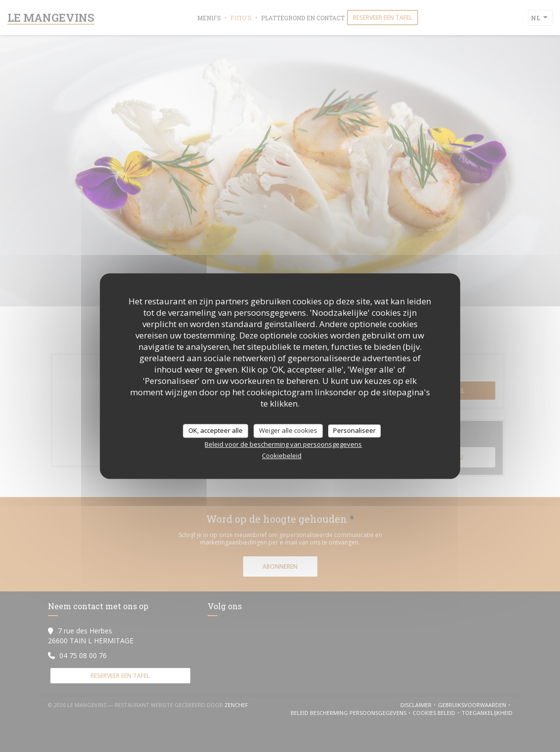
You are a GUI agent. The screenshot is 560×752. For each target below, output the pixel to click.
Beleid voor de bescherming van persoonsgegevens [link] (283, 444)
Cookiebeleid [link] (282, 456)
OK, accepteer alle (215, 430)
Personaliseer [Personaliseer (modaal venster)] (354, 430)
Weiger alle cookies (288, 430)
